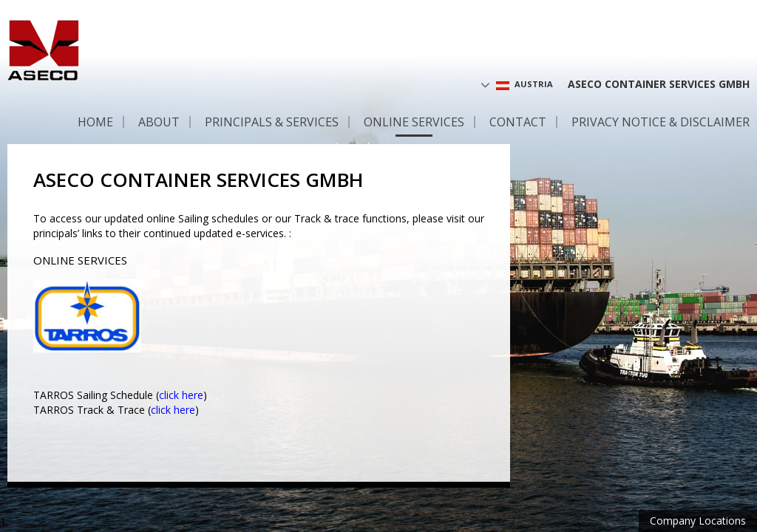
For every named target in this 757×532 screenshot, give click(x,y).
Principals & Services (272, 122)
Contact (518, 122)
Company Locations (698, 521)
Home (95, 122)
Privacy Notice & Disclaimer (661, 122)
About (159, 122)
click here (181, 395)
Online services (414, 122)
